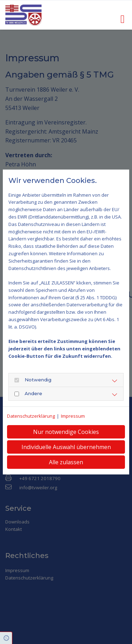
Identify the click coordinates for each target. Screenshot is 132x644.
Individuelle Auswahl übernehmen (66, 447)
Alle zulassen (66, 462)
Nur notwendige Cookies (66, 432)
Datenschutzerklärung (31, 416)
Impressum (73, 416)
